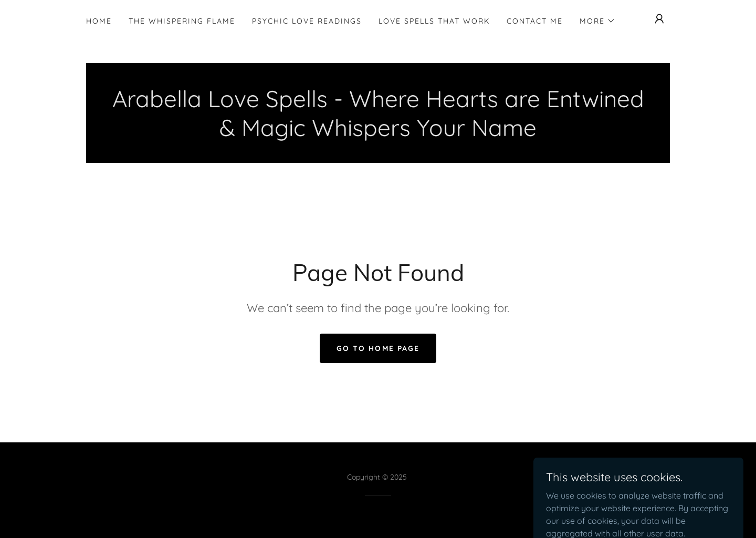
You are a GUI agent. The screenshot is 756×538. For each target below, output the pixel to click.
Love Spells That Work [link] (434, 21)
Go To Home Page (378, 348)
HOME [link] (99, 21)
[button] (597, 21)
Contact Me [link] (535, 21)
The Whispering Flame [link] (182, 21)
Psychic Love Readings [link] (307, 21)
